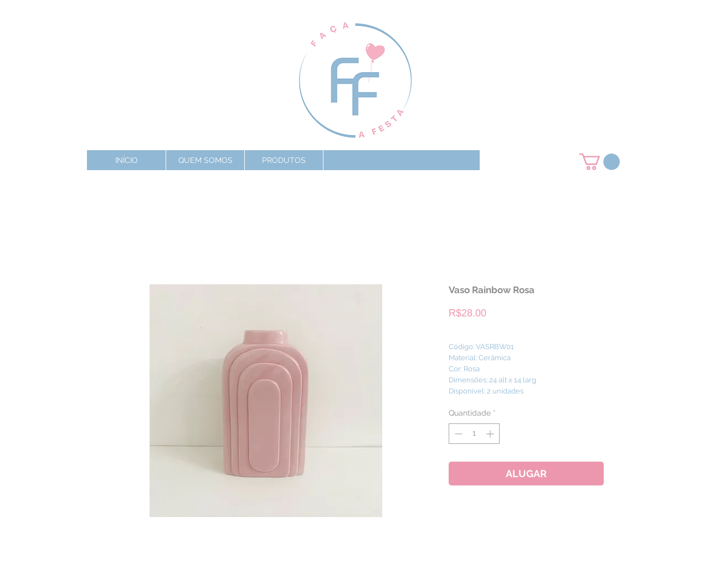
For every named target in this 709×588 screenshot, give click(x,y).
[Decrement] (457, 434)
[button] (284, 160)
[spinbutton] (474, 434)
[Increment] (491, 434)
